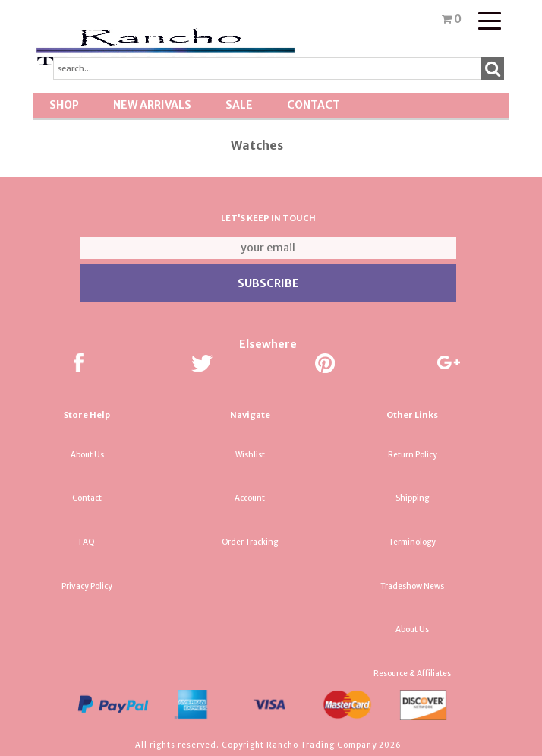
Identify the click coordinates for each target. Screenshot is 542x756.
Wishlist (250, 455)
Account (250, 498)
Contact (314, 105)
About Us (87, 455)
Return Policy (413, 455)
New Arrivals (152, 105)
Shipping (412, 498)
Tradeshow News (412, 586)
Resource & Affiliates (412, 674)
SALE (239, 105)
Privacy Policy (87, 586)
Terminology (412, 542)
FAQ (87, 542)
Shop (64, 105)
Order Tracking (250, 542)
